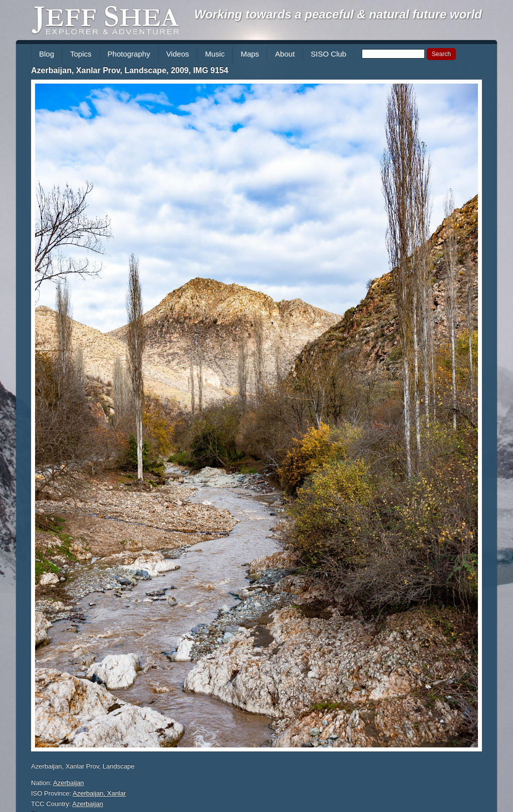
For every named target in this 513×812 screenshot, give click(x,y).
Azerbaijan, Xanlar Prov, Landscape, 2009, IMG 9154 (130, 70)
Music (215, 54)
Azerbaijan (68, 783)
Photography (129, 54)
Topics (81, 54)
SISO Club (328, 54)
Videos (178, 54)
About (285, 54)
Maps (250, 54)
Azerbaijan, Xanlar (99, 793)
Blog (47, 54)
